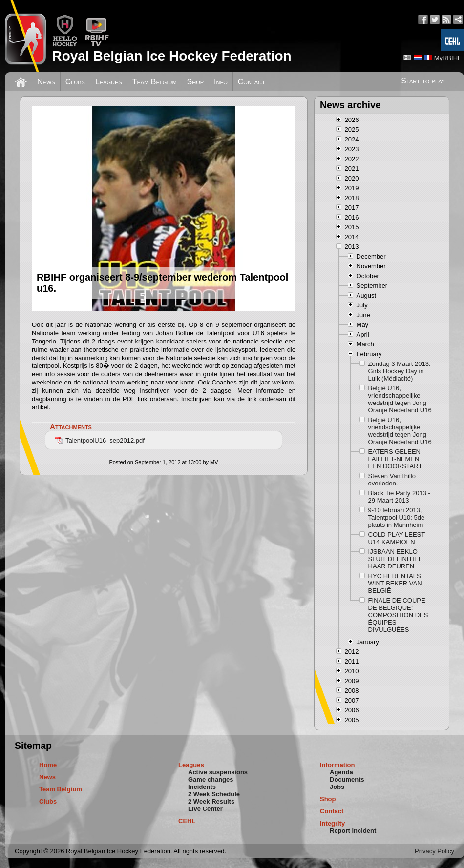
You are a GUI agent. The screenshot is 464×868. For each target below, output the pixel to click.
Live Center (205, 809)
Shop (196, 82)
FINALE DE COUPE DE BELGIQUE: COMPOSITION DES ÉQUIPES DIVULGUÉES (398, 615)
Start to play (423, 81)
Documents (347, 779)
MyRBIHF (448, 58)
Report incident (353, 831)
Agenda (341, 772)
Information (337, 765)
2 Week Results (211, 801)
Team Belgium (155, 82)
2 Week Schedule (214, 794)
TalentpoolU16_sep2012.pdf (100, 440)
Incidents (202, 787)
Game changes (211, 779)
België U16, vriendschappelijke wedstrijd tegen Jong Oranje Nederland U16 (400, 399)
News (46, 82)
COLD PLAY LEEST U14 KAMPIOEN (397, 538)
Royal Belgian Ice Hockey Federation (171, 56)
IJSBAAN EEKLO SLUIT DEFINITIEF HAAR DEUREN (395, 559)
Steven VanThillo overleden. (392, 480)
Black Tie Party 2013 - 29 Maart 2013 (399, 497)
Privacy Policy (434, 851)
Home (48, 765)
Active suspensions (218, 772)
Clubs (75, 82)
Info (221, 82)
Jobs (337, 787)
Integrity (332, 823)
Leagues (109, 82)
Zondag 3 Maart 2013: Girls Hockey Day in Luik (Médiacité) (400, 371)
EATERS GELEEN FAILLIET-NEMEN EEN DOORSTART (395, 459)
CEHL (187, 821)
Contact (252, 82)
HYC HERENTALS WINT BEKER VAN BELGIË (395, 583)
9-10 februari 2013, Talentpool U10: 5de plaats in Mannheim (397, 517)
